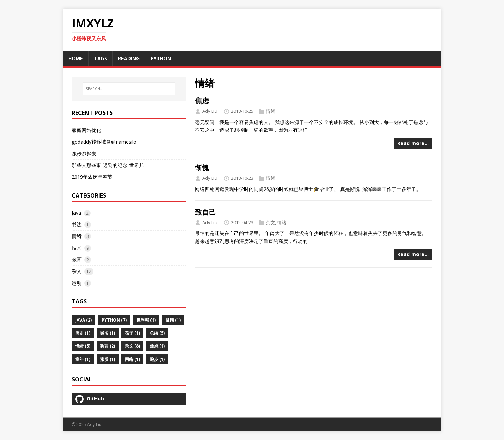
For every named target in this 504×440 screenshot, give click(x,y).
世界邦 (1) (146, 320)
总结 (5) (157, 333)
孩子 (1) (132, 333)
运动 (77, 283)
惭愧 (202, 168)
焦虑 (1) (157, 346)
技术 (77, 248)
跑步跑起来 (84, 154)
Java (76, 213)
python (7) (114, 320)
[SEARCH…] (129, 89)
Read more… (413, 143)
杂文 (271, 222)
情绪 (271, 111)
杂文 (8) (132, 346)
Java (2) (83, 320)
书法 (77, 224)
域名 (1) (108, 333)
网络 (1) (132, 359)
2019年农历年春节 (92, 177)
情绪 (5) (83, 346)
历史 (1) (83, 333)
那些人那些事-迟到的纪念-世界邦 (108, 165)
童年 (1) (83, 359)
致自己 (205, 212)
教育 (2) (108, 346)
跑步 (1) (157, 359)
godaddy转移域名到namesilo (104, 142)
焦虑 (202, 101)
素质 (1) (108, 359)
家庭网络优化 (86, 130)
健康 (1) (173, 320)
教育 (77, 259)
